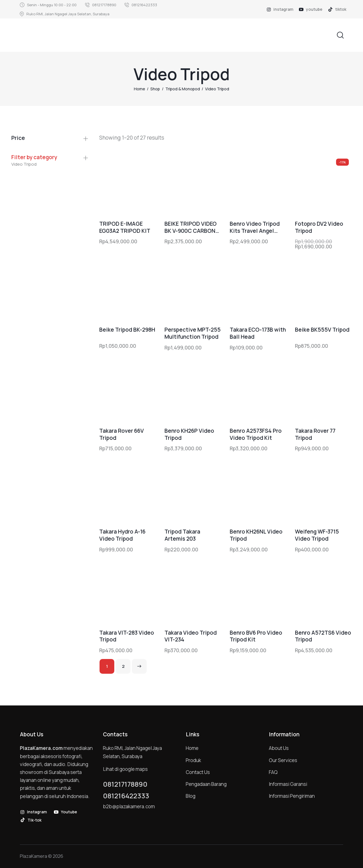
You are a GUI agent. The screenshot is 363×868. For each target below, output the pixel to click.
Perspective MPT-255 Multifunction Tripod (193, 333)
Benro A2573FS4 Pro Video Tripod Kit (256, 434)
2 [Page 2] (123, 666)
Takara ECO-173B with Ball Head (258, 333)
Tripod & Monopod (183, 89)
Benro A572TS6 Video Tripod (323, 636)
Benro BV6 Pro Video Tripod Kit (256, 636)
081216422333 (126, 796)
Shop (155, 89)
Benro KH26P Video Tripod (189, 434)
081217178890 (125, 784)
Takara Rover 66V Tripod (122, 434)
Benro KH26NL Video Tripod (256, 535)
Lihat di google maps (125, 769)
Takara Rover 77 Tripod (315, 434)
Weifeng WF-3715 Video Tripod (317, 535)
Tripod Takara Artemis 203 (182, 535)
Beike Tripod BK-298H (127, 330)
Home (140, 89)
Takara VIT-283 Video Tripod (127, 636)
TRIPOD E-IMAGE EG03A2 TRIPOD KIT (125, 227)
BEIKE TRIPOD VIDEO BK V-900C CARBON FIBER (191, 227)
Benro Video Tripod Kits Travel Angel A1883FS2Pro (255, 227)
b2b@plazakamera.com (129, 806)
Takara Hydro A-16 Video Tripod (122, 535)
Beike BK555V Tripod (322, 330)
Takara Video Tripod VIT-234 (191, 636)
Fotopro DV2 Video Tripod (319, 227)
